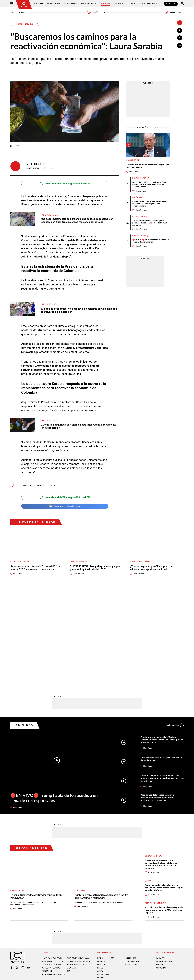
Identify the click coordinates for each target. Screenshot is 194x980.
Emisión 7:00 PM (173, 12)
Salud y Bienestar (89, 4)
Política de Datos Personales (91, 890)
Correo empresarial (51, 872)
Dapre (52, 486)
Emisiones (19, 12)
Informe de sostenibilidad (73, 864)
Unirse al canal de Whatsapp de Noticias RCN (65, 184)
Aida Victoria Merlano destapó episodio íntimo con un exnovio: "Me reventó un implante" (164, 812)
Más (175, 627)
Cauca (135, 197)
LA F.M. (100, 870)
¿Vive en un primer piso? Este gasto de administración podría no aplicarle (151, 568)
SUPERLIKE (160, 866)
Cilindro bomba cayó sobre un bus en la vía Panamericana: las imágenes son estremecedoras (150, 204)
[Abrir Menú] (12, 4)
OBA (68, 875)
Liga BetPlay (80, 792)
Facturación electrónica (78, 860)
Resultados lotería (20, 562)
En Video (25, 627)
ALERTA (101, 873)
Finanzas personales (140, 562)
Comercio (24, 486)
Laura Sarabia (39, 486)
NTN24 (100, 860)
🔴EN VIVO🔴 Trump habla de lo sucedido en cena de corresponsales (151, 241)
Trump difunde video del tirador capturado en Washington (148, 166)
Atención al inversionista (48, 879)
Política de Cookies (115, 890)
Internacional (54, 4)
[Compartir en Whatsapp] (180, 45)
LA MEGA (101, 879)
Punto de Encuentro (149, 4)
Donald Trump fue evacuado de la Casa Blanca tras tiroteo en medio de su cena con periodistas (149, 184)
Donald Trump (133, 160)
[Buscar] (182, 4)
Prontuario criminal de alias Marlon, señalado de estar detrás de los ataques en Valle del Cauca (161, 641)
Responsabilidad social (52, 860)
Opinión (132, 4)
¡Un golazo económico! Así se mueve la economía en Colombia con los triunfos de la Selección (79, 310)
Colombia (39, 4)
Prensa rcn (47, 875)
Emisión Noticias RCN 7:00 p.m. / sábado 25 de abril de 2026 (162, 661)
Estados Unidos (140, 217)
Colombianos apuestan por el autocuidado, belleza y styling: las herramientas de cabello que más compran (161, 766)
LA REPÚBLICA (131, 860)
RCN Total (102, 863)
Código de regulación (51, 868)
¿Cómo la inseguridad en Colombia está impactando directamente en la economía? (79, 426)
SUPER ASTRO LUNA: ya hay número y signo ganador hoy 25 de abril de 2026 (95, 568)
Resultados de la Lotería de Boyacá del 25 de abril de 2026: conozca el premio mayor (35, 568)
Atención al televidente (52, 863)
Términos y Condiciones (136, 890)
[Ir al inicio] (24, 4)
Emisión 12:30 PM (96, 12)
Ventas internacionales (78, 868)
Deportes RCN (71, 4)
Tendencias (120, 4)
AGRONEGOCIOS (131, 866)
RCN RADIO (102, 866)
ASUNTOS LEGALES (133, 863)
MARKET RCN (161, 870)
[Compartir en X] (180, 38)
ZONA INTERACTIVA (164, 863)
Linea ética (72, 872)
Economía (106, 4)
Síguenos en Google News (65, 506)
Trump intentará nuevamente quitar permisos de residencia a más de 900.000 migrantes (150, 223)
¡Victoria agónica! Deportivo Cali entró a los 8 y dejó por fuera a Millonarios (101, 798)
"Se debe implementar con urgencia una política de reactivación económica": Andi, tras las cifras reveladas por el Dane (77, 220)
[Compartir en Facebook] (180, 30)
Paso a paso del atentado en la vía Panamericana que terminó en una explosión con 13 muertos (158, 699)
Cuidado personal (154, 758)
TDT (113, 860)
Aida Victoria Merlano (156, 805)
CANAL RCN (171, 4)
